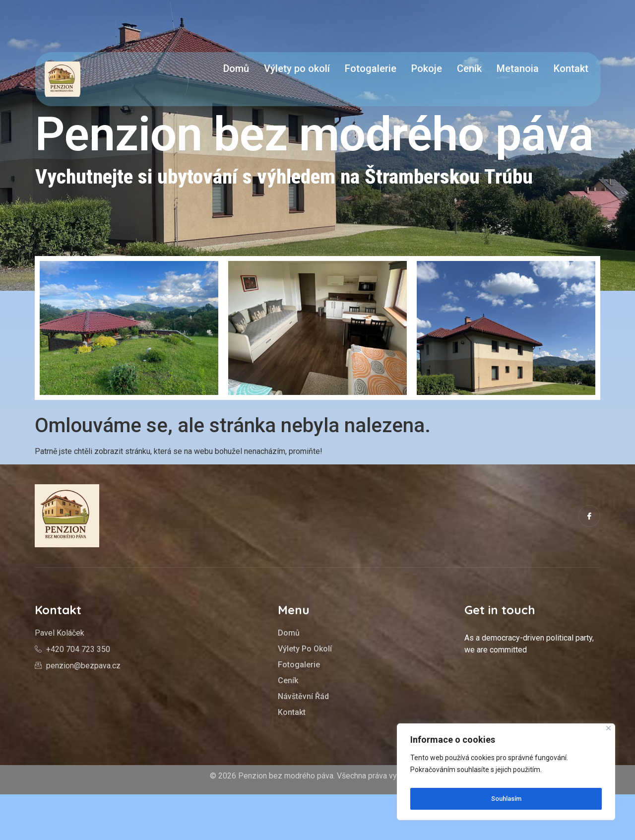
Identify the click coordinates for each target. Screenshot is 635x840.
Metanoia (518, 68)
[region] (506, 774)
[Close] (608, 733)
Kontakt (571, 68)
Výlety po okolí (297, 68)
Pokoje (427, 68)
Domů (236, 68)
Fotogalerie (371, 68)
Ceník (469, 68)
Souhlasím (506, 799)
